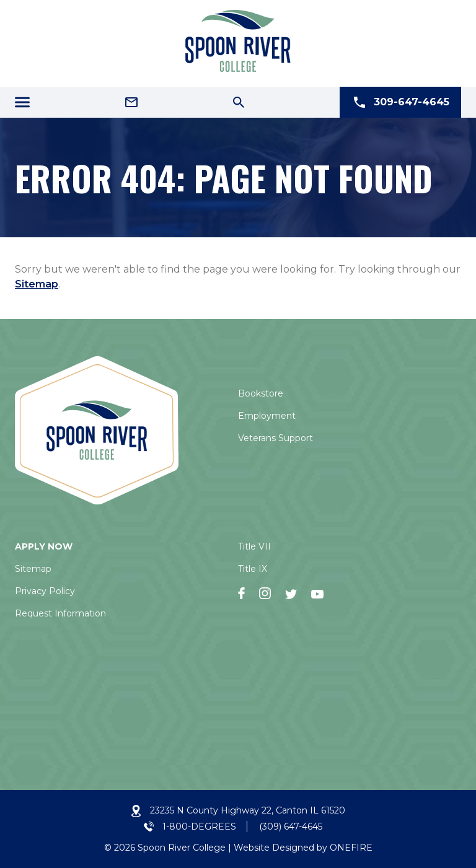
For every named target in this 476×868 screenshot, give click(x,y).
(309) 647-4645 (291, 826)
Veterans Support (275, 438)
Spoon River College (182, 848)
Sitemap (37, 284)
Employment (267, 416)
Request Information (60, 613)
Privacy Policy (45, 591)
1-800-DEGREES (199, 826)
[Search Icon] (239, 102)
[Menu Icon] (22, 102)
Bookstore (261, 393)
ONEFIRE (351, 848)
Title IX (253, 569)
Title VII (254, 546)
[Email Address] (131, 102)
